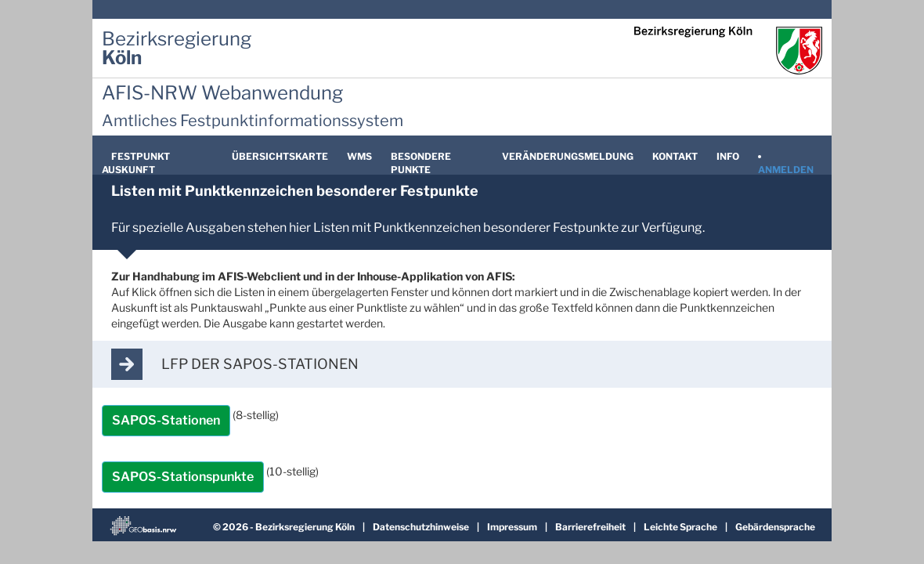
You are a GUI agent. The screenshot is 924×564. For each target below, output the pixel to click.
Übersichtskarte (280, 156)
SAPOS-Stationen (166, 420)
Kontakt (675, 156)
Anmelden (786, 170)
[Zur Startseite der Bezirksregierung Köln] (177, 48)
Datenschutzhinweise (422, 527)
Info (728, 156)
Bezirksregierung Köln (306, 527)
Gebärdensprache (775, 527)
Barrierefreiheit (591, 527)
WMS (359, 156)
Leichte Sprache (681, 527)
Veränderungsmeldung (568, 156)
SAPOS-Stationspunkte (183, 477)
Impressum (513, 527)
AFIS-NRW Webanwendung (222, 93)
